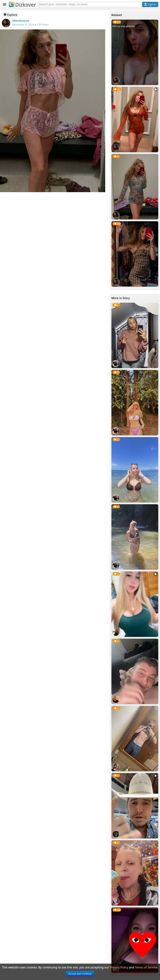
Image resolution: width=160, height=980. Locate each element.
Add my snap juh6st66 (124, 26)
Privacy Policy (119, 967)
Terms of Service (146, 967)
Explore (10, 15)
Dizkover (22, 5)
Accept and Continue (80, 974)
